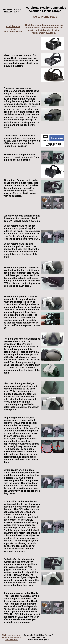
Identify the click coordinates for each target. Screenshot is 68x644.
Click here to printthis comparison (13, 29)
